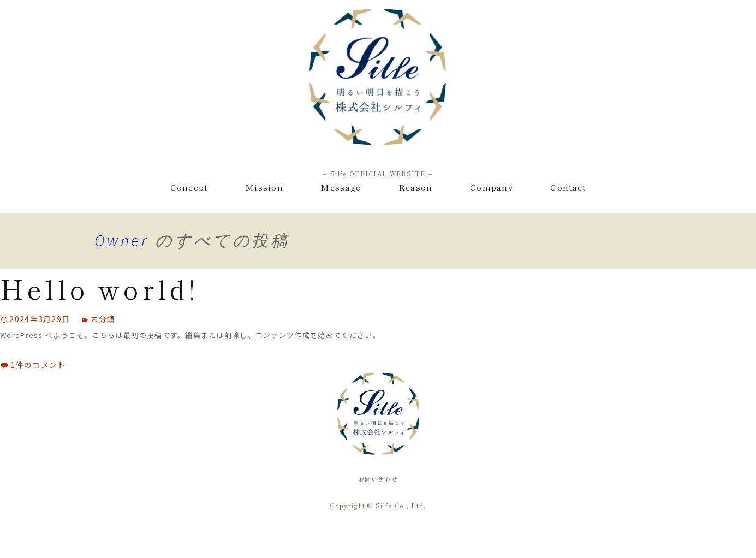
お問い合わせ (378, 479)
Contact (568, 187)
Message (341, 187)
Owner (122, 240)
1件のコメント (38, 365)
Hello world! (100, 288)
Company (492, 187)
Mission (264, 187)
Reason (416, 187)
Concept (189, 187)
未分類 (103, 319)
